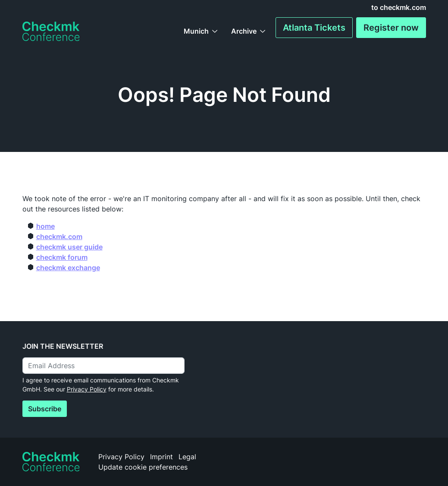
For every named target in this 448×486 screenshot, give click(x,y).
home (45, 226)
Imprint (161, 457)
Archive (244, 31)
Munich (196, 31)
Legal (187, 457)
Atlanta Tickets (314, 28)
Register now (391, 28)
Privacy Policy (87, 389)
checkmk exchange (68, 268)
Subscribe (45, 409)
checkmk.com (59, 237)
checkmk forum (62, 257)
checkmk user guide (69, 247)
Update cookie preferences (143, 467)
